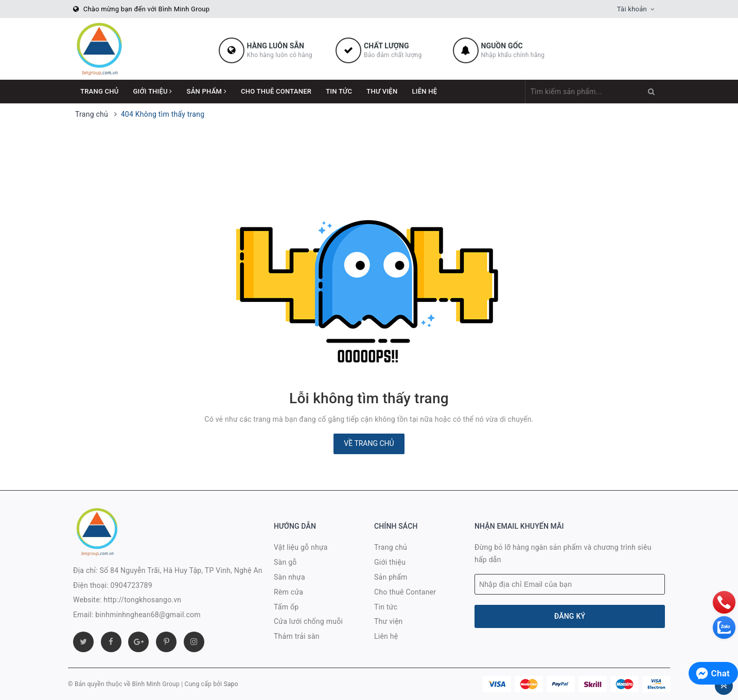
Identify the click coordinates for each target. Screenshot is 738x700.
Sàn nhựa (289, 577)
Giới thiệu (153, 91)
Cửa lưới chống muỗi (308, 621)
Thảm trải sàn (297, 636)
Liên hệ (424, 91)
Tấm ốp (286, 607)
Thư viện (382, 91)
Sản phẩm (207, 91)
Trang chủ (100, 91)
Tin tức (339, 91)
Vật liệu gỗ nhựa (301, 547)
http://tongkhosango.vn (142, 600)
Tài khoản (632, 9)
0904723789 (131, 585)
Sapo (231, 684)
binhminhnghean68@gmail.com (148, 615)
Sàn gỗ (285, 562)
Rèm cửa (288, 592)
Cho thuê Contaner (276, 91)
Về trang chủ (369, 443)
